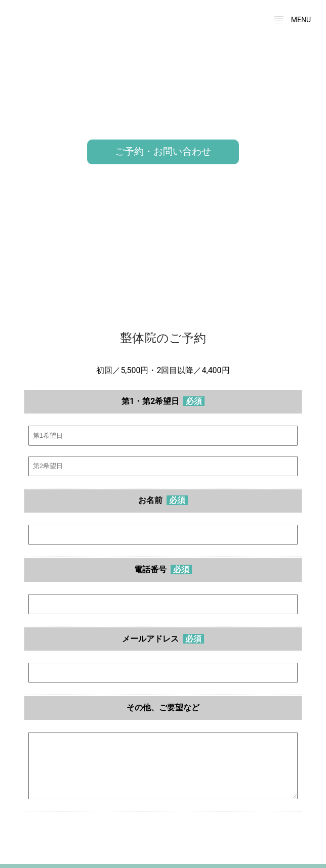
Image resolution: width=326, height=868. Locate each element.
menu (292, 20)
